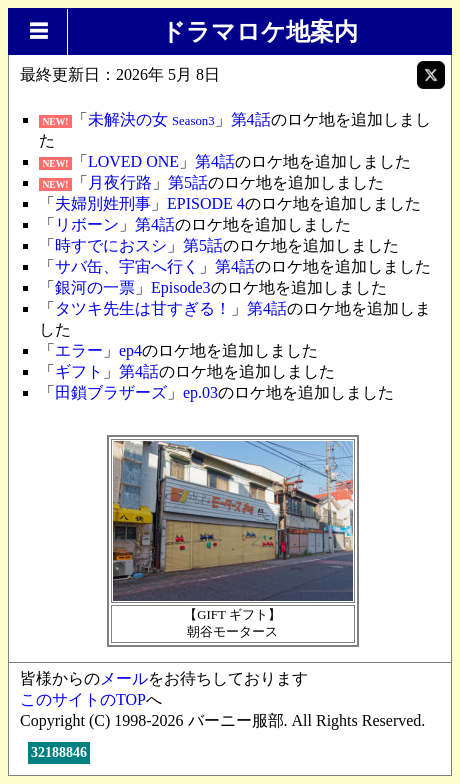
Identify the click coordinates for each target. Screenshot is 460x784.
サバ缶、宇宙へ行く (127, 266)
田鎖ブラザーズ (111, 392)
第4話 (251, 119)
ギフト (79, 371)
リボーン (87, 224)
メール (124, 678)
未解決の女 (151, 119)
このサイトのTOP (83, 699)
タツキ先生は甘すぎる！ (143, 308)
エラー (79, 350)
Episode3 (181, 287)
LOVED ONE (133, 161)
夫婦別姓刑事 (103, 203)
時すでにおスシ (111, 245)
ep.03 (200, 392)
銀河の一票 (95, 287)
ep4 (130, 350)
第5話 (188, 182)
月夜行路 (120, 182)
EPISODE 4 (206, 203)
